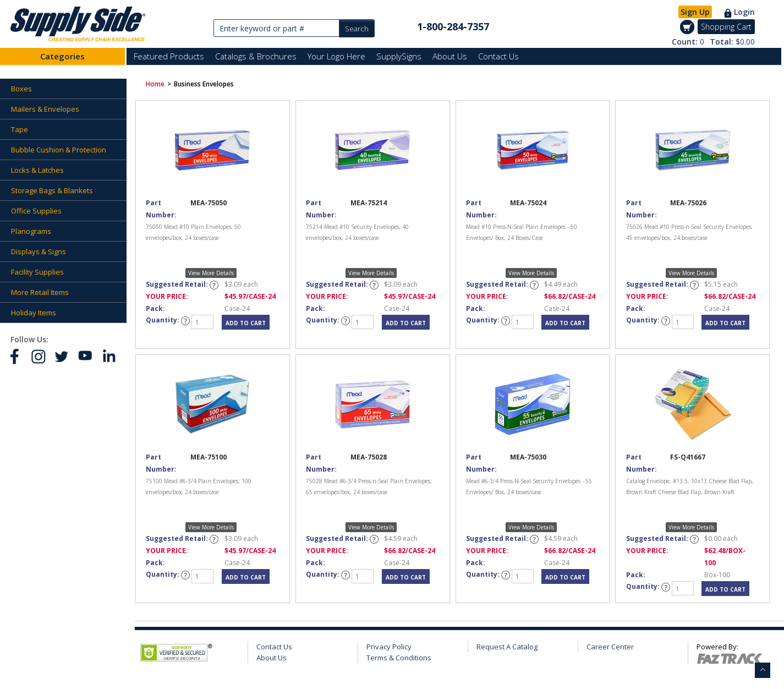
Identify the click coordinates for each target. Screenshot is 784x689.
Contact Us (498, 56)
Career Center (610, 647)
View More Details (211, 273)
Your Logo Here (336, 56)
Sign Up (695, 12)
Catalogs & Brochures (256, 56)
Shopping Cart (726, 27)
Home (155, 84)
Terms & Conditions (399, 658)
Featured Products (169, 56)
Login (744, 12)
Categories (62, 56)
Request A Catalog (507, 647)
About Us (450, 56)
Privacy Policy (389, 647)
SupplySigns (399, 56)
